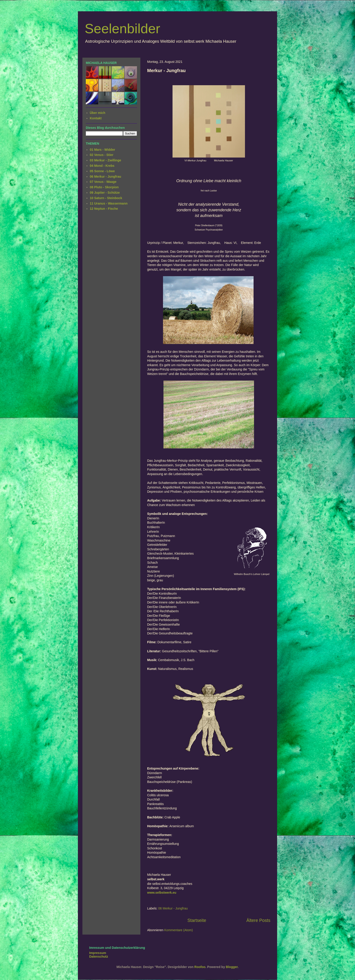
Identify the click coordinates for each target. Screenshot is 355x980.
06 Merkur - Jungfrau (173, 908)
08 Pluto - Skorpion (104, 187)
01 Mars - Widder (103, 150)
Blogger (232, 967)
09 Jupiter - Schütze (105, 193)
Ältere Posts (258, 920)
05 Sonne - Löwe (102, 171)
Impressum (98, 953)
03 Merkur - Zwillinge (106, 160)
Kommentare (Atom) (179, 930)
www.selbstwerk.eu (162, 893)
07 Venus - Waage (103, 182)
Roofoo (200, 967)
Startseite (197, 920)
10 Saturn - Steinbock (106, 198)
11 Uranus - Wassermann (109, 203)
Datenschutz (99, 956)
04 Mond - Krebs (102, 166)
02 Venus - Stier (102, 155)
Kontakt (96, 118)
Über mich (98, 113)
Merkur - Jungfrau (166, 71)
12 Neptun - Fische (104, 209)
